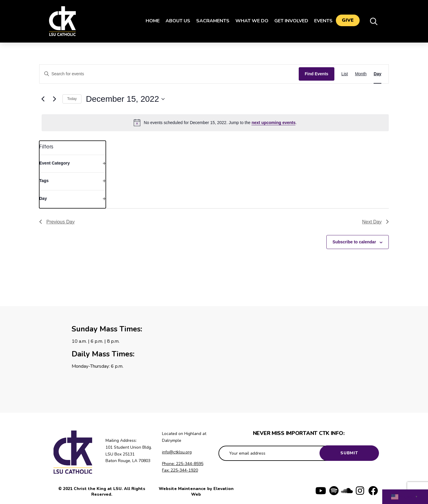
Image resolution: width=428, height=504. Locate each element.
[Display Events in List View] (345, 74)
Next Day (375, 222)
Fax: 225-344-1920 (180, 470)
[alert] (215, 123)
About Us (175, 21)
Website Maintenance (183, 489)
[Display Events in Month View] (361, 74)
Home (150, 21)
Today (72, 99)
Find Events (316, 74)
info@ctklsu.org (177, 452)
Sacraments (210, 21)
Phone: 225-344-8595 (183, 464)
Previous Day (57, 222)
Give (348, 21)
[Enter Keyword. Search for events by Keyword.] (169, 74)
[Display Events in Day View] (377, 74)
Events (321, 21)
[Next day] (54, 99)
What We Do (249, 21)
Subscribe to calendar (354, 242)
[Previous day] (43, 99)
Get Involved (289, 21)
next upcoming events (273, 123)
